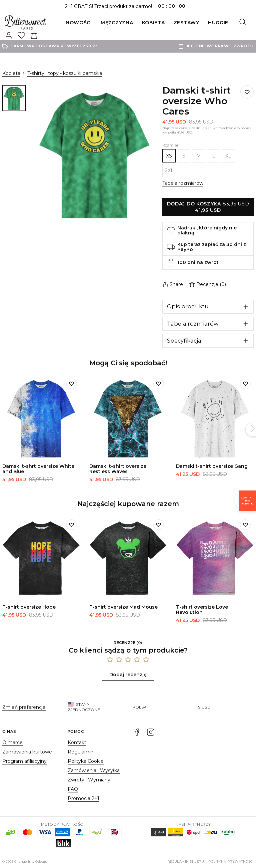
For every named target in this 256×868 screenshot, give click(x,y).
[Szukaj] (243, 23)
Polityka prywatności (231, 862)
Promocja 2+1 (83, 798)
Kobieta (153, 23)
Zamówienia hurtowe (27, 752)
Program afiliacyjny (24, 761)
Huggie (218, 23)
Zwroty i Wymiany (89, 780)
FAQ (73, 789)
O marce (12, 742)
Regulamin (80, 752)
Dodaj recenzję (128, 675)
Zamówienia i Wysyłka (94, 770)
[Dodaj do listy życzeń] (247, 92)
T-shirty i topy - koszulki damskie (65, 73)
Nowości (79, 23)
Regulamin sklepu (186, 862)
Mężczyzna (117, 23)
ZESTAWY (186, 23)
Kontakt (77, 742)
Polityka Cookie (86, 761)
